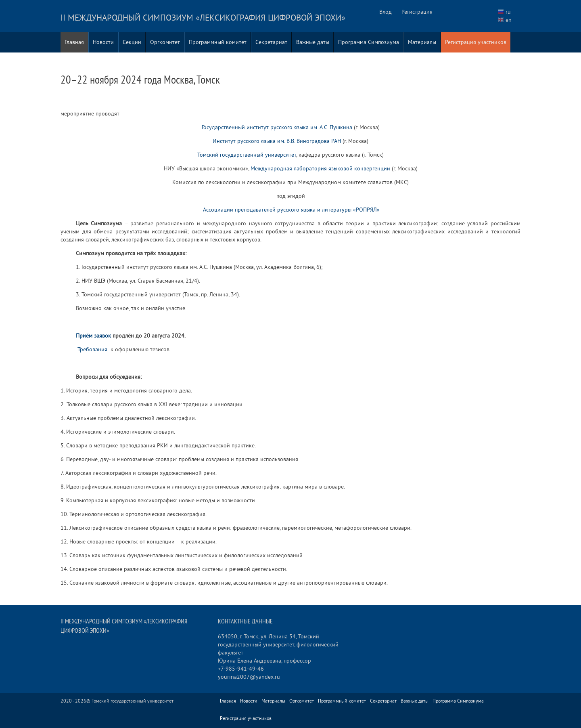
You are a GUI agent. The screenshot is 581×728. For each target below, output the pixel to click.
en (509, 20)
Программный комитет (218, 42)
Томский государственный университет (247, 155)
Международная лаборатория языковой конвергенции (320, 169)
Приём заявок (93, 336)
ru (508, 12)
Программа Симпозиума (369, 42)
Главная (74, 42)
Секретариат (271, 42)
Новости (103, 42)
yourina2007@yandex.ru (249, 677)
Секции (132, 42)
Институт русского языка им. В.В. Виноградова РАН (277, 141)
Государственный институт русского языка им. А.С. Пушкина (277, 127)
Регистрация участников (476, 42)
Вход (386, 12)
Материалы (422, 42)
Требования (92, 349)
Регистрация (417, 12)
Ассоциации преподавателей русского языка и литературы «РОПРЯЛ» (291, 210)
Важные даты (313, 42)
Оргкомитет (165, 42)
